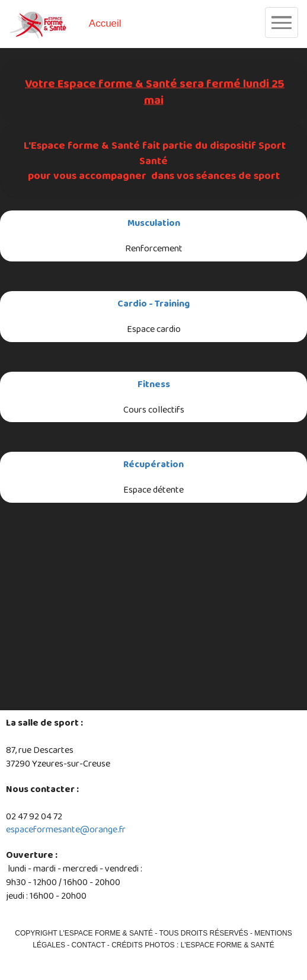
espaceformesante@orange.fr (66, 829)
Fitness (154, 384)
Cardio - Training (153, 303)
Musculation (154, 223)
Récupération (153, 464)
